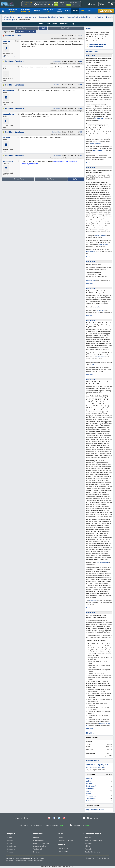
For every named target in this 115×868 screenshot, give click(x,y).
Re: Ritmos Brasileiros (15, 61)
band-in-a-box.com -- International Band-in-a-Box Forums (44, 17)
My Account (64, 848)
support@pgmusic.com (37, 860)
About (10, 837)
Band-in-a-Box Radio (41, 843)
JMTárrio (57, 61)
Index (43, 28)
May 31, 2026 (91, 56)
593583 (81, 132)
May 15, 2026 (91, 262)
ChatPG (89, 28)
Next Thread (66, 28)
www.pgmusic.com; (11, 860)
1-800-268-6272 (63, 3)
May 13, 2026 (91, 320)
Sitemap (10, 852)
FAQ (72, 24)
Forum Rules (64, 24)
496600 (81, 85)
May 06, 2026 (91, 613)
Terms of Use (90, 858)
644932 (81, 156)
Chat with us (79, 825)
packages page (91, 252)
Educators (11, 849)
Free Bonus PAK (97, 150)
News (61, 837)
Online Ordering (76, 5)
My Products (64, 851)
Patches (88, 837)
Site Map (107, 858)
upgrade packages (95, 143)
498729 (81, 108)
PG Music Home (8, 17)
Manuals (88, 843)
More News (90, 733)
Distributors (12, 846)
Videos (88, 846)
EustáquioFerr (55, 132)
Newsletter (93, 818)
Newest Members (93, 761)
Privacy (99, 858)
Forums (19, 17)
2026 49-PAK (93, 601)
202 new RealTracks (103, 562)
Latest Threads (51, 24)
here (92, 364)
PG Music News (92, 52)
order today (97, 307)
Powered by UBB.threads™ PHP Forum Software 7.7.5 (57, 867)
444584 (81, 36)
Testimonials (38, 849)
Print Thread (21, 32)
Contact (10, 840)
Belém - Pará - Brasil (9, 57)
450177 (81, 61)
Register (99, 17)
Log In (109, 17)
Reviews (36, 852)
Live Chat (62, 5)
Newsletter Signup (66, 840)
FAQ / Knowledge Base (94, 840)
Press (9, 843)
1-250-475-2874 (73, 3)
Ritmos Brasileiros (13, 36)
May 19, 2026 (91, 168)
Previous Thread (20, 28)
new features (100, 310)
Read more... (90, 163)
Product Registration (93, 852)
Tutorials (88, 849)
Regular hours (90, 280)
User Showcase (39, 840)
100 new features (99, 119)
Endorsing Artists (40, 846)
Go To (31, 32)
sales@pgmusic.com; (24, 860)
